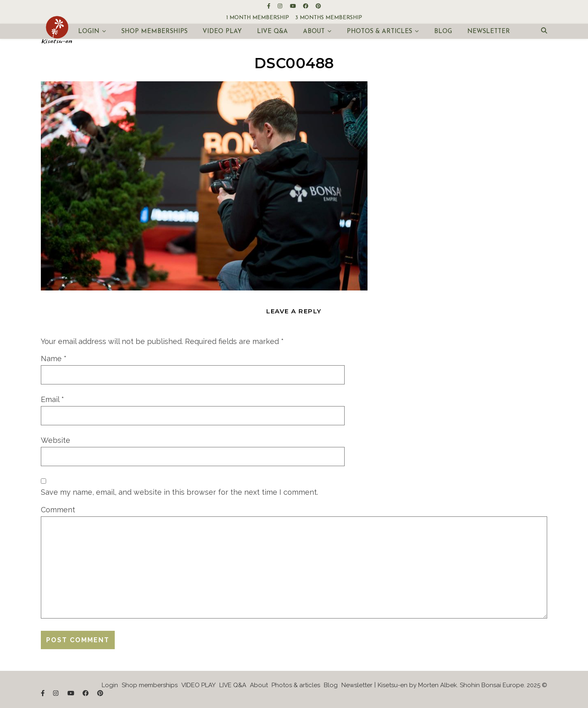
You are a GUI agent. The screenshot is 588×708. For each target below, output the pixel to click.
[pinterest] (318, 6)
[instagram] (281, 6)
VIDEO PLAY (222, 32)
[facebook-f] (269, 6)
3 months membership (329, 18)
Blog (443, 32)
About (314, 32)
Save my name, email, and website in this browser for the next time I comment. (179, 492)
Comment (58, 510)
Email (52, 399)
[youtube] (294, 6)
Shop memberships (154, 32)
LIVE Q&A (272, 32)
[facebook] (306, 6)
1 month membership (258, 18)
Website (56, 440)
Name (54, 358)
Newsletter (489, 32)
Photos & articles (379, 32)
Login (89, 32)
